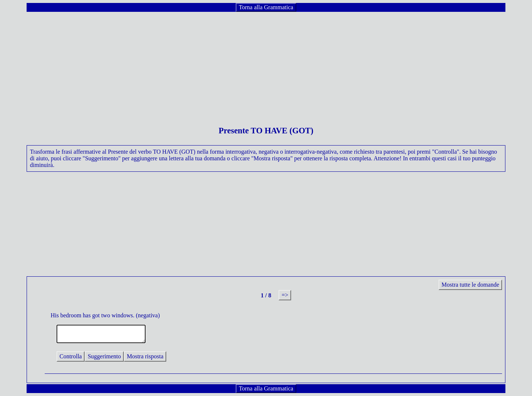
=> (285, 295)
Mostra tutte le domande (470, 285)
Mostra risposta (145, 356)
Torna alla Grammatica (266, 7)
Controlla (71, 356)
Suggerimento (104, 356)
